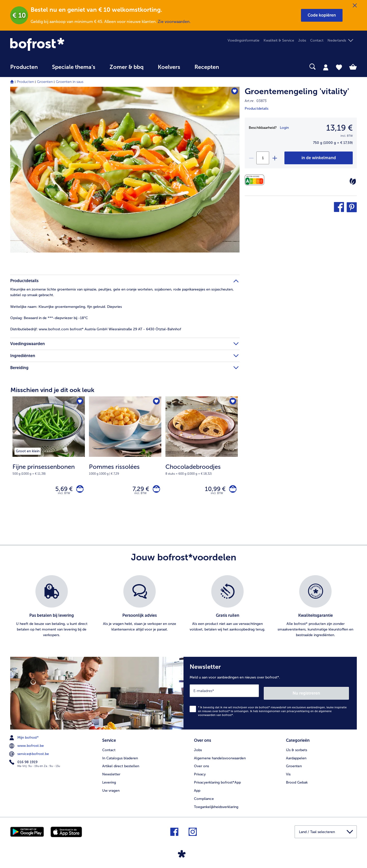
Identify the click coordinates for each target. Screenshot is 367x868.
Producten (25, 82)
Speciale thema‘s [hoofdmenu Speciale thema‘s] (74, 67)
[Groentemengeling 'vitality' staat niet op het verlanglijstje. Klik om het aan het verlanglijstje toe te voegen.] (233, 92)
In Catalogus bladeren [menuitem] (120, 756)
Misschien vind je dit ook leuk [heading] (52, 390)
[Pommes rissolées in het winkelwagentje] (155, 490)
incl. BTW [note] (64, 495)
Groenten (45, 82)
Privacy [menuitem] (200, 773)
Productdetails (257, 109)
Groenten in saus (70, 82)
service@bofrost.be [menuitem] (30, 754)
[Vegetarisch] (353, 181)
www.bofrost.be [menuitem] (27, 746)
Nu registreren (329, 693)
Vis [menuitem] (288, 773)
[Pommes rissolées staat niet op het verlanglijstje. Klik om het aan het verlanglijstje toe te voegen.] (156, 402)
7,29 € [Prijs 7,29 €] (138, 490)
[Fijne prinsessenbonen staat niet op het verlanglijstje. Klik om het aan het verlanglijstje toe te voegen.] (79, 402)
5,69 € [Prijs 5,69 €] (61, 490)
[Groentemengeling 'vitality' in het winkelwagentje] (319, 158)
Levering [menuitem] (109, 781)
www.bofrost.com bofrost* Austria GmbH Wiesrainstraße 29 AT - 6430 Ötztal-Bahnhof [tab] (96, 329)
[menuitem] (24, 70)
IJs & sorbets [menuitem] (297, 748)
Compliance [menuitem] (204, 797)
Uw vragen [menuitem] (111, 789)
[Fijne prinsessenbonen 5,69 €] (49, 455)
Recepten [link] (207, 67)
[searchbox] (237, 67)
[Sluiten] (355, 6)
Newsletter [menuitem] (111, 773)
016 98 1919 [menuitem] (24, 762)
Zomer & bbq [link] (127, 67)
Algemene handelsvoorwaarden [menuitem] (220, 756)
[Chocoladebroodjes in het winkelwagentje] (232, 490)
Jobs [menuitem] (302, 40)
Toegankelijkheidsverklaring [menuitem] (216, 805)
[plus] (274, 158)
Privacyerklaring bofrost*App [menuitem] (217, 781)
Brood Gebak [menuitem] (297, 781)
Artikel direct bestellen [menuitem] (121, 765)
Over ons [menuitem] (201, 765)
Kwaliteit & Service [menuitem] (279, 40)
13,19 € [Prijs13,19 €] (339, 128)
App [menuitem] (197, 789)
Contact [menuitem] (317, 40)
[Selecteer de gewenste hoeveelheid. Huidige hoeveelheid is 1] (263, 158)
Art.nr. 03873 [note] (256, 101)
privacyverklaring (298, 711)
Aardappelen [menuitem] (296, 756)
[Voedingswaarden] (256, 180)
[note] (49, 469)
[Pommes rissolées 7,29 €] (125, 455)
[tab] (326, 67)
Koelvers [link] (169, 67)
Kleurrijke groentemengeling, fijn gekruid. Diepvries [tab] (66, 307)
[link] (62, 44)
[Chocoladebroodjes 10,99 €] (202, 455)
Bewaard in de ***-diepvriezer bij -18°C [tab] (49, 318)
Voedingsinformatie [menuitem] (244, 40)
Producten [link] (24, 67)
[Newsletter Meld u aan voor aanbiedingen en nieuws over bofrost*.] (270, 694)
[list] (183, 609)
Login (284, 128)
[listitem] (28, 450)
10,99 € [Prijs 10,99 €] (213, 490)
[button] (322, 15)
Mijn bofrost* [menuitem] (24, 737)
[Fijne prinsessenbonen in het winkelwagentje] (79, 490)
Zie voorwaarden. (174, 22)
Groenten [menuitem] (294, 765)
